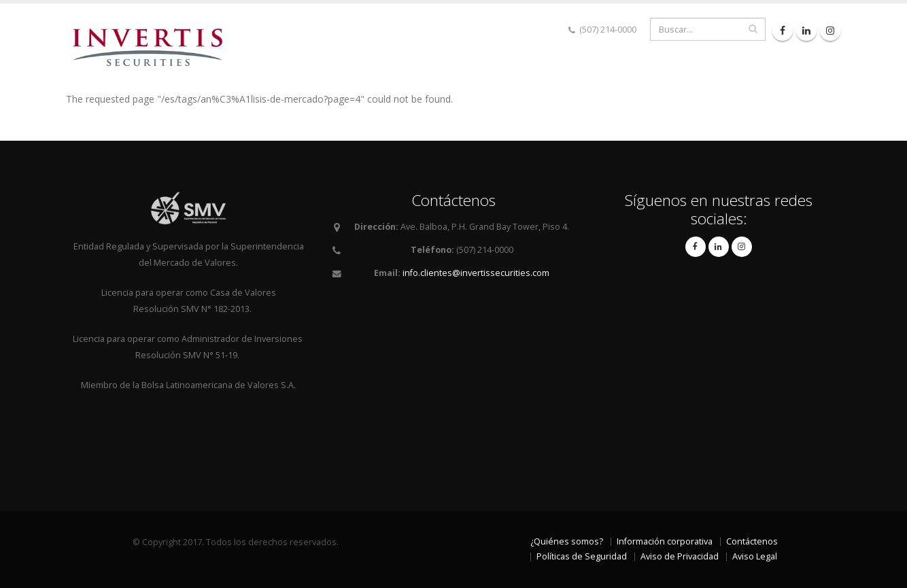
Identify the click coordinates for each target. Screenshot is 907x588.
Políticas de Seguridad (582, 556)
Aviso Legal (755, 556)
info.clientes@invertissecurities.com (476, 273)
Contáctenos (752, 541)
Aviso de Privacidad (680, 556)
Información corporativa (665, 541)
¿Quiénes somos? (567, 541)
